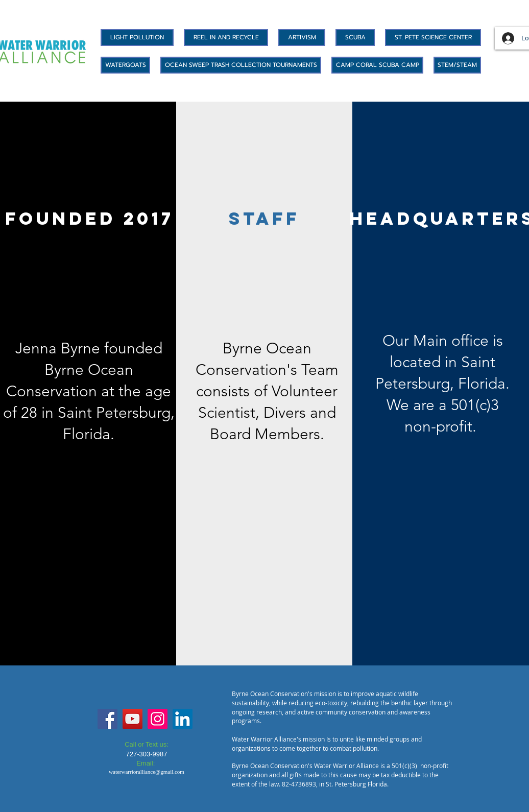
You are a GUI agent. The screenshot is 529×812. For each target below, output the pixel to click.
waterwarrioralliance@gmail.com (147, 772)
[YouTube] (133, 719)
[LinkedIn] (183, 719)
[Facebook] (107, 719)
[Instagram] (158, 719)
